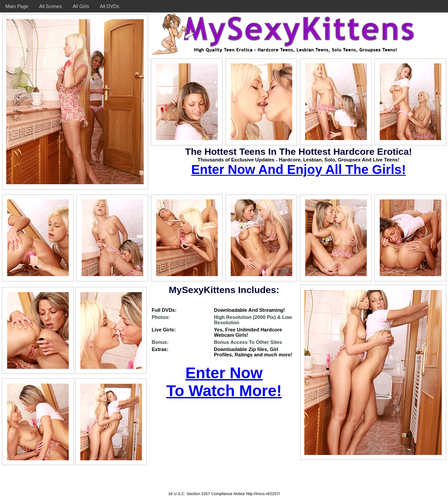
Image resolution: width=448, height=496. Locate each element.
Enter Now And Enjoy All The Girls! (298, 169)
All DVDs (110, 6)
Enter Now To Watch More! (224, 382)
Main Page (17, 6)
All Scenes (51, 6)
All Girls (81, 6)
